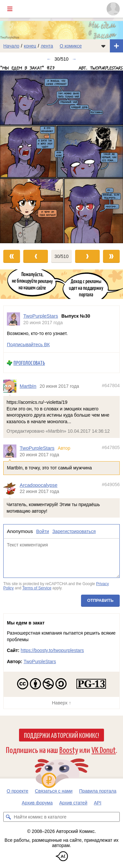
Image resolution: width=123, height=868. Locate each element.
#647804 (111, 386)
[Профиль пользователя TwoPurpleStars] (13, 319)
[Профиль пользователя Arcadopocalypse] (11, 488)
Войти (42, 531)
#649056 (111, 484)
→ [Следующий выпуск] (74, 59)
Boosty (69, 750)
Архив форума (37, 803)
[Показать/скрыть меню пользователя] (113, 9)
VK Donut (104, 750)
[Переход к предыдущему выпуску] (15, 154)
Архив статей (73, 803)
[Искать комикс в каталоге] (8, 817)
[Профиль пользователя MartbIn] (11, 386)
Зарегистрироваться (74, 531)
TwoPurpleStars (37, 448)
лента (47, 46)
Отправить (100, 600)
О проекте (17, 791)
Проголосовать (29, 363)
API (98, 803)
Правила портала (98, 791)
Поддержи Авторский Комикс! (61, 735)
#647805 (111, 447)
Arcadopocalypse (39, 485)
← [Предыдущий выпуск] (49, 59)
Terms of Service (37, 588)
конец (30, 46)
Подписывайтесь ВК (28, 345)
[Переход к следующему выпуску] (61, 154)
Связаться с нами (54, 791)
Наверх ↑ (61, 703)
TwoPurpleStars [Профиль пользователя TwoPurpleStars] (41, 316)
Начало (11, 46)
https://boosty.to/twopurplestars (52, 650)
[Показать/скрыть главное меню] (10, 9)
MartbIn (28, 386)
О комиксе (71, 46)
